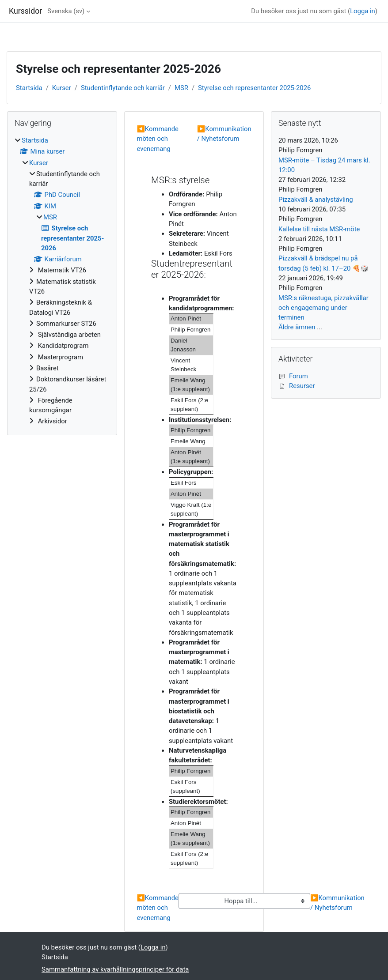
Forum (293, 376)
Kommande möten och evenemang (158, 139)
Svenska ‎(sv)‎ (66, 11)
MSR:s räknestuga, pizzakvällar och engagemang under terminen (323, 308)
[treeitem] (62, 281)
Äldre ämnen (297, 327)
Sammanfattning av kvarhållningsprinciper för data (115, 969)
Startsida (29, 88)
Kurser (62, 88)
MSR (181, 88)
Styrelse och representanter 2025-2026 (254, 88)
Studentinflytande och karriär (123, 88)
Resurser (297, 386)
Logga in (363, 11)
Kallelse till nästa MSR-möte (319, 229)
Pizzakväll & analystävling (316, 200)
